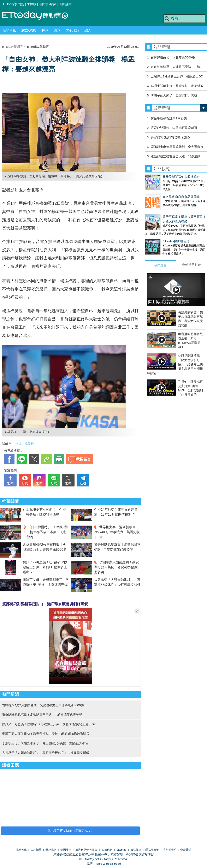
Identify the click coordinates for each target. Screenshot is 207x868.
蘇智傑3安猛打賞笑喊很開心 (170, 137)
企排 (18, 444)
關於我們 (51, 850)
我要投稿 (21, 850)
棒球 (45, 30)
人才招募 (36, 850)
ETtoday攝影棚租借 (158, 233)
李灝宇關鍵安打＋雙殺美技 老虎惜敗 (177, 86)
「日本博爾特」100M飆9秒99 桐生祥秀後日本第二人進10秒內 (45, 532)
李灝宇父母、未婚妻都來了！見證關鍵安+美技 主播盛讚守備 (45, 743)
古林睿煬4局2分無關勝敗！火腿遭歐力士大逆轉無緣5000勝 (43, 705)
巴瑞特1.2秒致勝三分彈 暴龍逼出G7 (177, 76)
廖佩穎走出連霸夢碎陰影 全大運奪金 (177, 147)
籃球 (57, 30)
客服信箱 (107, 850)
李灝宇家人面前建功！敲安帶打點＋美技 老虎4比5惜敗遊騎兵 (117, 567)
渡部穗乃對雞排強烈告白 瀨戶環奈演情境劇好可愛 (45, 604)
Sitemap (122, 850)
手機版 (32, 4)
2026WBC (29, 30)
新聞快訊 (9, 30)
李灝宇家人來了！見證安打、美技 (174, 95)
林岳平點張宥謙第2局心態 (169, 118)
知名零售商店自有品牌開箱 (164, 193)
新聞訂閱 (65, 4)
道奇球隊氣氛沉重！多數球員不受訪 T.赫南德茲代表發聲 (42, 715)
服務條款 (136, 850)
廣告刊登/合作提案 (87, 850)
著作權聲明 (170, 850)
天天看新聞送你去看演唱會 (164, 177)
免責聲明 (186, 850)
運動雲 (38, 16)
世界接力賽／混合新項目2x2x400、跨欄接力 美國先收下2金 (117, 532)
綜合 (88, 30)
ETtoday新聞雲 (14, 4)
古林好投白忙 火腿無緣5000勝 (173, 57)
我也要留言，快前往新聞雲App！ (70, 831)
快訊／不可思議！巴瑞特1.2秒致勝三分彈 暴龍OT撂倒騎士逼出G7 (45, 567)
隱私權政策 (152, 850)
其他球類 (72, 30)
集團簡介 (66, 850)
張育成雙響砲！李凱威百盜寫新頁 (174, 128)
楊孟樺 (29, 444)
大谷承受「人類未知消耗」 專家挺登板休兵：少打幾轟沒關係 (46, 753)
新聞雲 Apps (48, 4)
